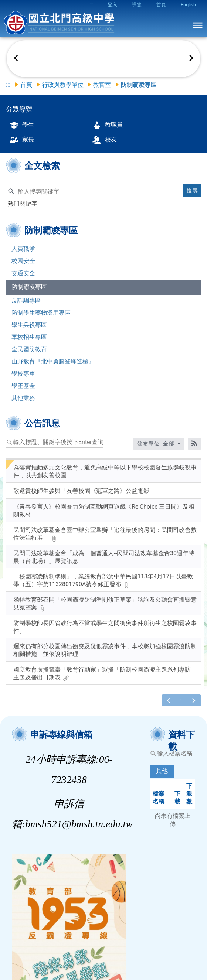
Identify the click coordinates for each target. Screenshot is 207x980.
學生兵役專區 (29, 325)
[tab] (162, 776)
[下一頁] (194, 700)
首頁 (161, 5)
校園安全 (23, 261)
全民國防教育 (29, 349)
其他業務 (23, 398)
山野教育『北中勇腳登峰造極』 (53, 361)
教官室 (102, 85)
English (188, 5)
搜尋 (192, 191)
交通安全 (23, 273)
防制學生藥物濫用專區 (41, 313)
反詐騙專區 (26, 301)
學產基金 (23, 386)
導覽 (137, 5)
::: (91, 5)
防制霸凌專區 (29, 287)
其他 (162, 771)
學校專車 (23, 374)
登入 (112, 5)
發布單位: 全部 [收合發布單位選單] (157, 444)
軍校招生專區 (29, 337)
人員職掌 (23, 249)
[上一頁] (169, 700)
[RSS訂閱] (194, 444)
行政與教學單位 (63, 85)
